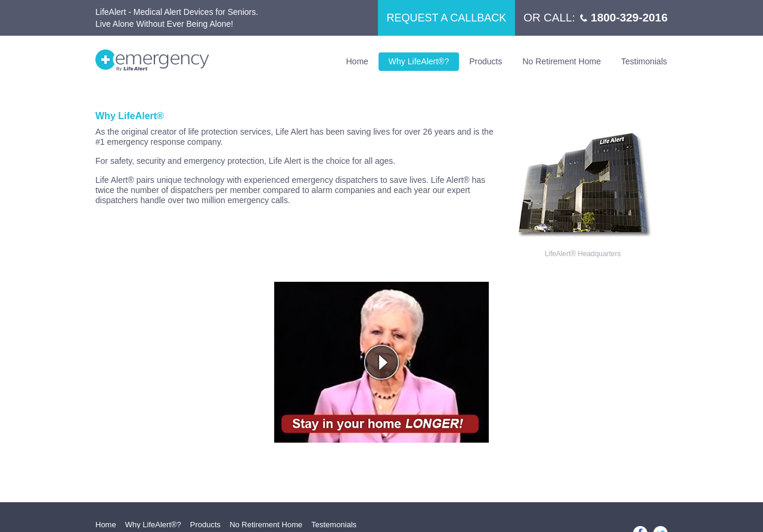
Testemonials (334, 525)
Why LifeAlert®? (419, 61)
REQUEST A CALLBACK (447, 18)
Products (486, 61)
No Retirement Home (562, 61)
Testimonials (644, 61)
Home (357, 61)
